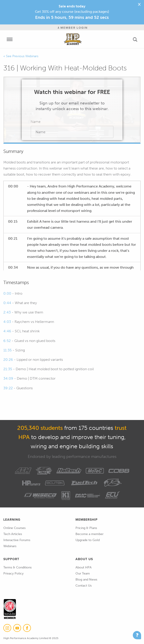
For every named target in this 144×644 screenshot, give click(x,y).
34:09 (8, 378)
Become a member (89, 534)
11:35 (8, 350)
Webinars (10, 546)
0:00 (7, 293)
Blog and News (86, 580)
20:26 (8, 360)
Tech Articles (13, 534)
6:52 (7, 341)
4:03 (7, 322)
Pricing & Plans (86, 528)
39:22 (8, 388)
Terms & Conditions (17, 567)
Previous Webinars (25, 56)
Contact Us (84, 586)
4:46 (7, 331)
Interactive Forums (17, 540)
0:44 (7, 303)
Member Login (73, 28)
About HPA (84, 567)
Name (36, 122)
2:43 (7, 312)
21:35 (8, 369)
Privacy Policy (13, 573)
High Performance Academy (73, 39)
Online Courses (14, 528)
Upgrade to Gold (88, 540)
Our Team (83, 573)
